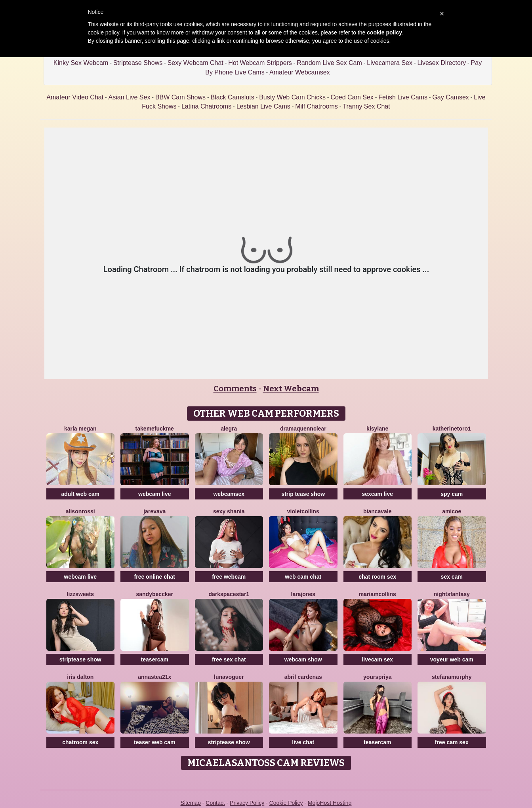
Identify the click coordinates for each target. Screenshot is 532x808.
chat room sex (377, 577)
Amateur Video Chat (75, 97)
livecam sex (377, 659)
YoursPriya (378, 677)
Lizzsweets (80, 594)
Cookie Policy (286, 803)
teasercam (155, 659)
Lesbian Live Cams (263, 106)
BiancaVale (378, 511)
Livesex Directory (441, 63)
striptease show (80, 659)
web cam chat (303, 577)
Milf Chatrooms (317, 106)
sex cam (452, 577)
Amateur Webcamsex (300, 72)
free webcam (229, 577)
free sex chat (229, 659)
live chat (303, 742)
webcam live (155, 494)
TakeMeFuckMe (155, 429)
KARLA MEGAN (80, 429)
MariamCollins (378, 594)
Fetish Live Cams (403, 97)
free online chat (155, 577)
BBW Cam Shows (180, 97)
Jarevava (154, 511)
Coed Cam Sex (352, 97)
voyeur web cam (452, 659)
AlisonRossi (80, 511)
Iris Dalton (80, 677)
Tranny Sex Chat (366, 106)
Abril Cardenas (303, 677)
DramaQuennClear (303, 429)
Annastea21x (154, 677)
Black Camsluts (232, 97)
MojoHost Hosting (330, 803)
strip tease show (303, 494)
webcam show (303, 659)
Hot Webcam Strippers (260, 63)
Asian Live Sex (130, 97)
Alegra (229, 429)
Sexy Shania (229, 511)
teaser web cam (154, 742)
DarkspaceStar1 (229, 594)
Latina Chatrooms (206, 106)
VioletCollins (303, 511)
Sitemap (191, 803)
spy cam (452, 494)
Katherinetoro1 (452, 429)
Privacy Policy (247, 803)
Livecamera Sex (390, 63)
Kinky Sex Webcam (81, 63)
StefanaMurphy (452, 677)
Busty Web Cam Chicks (292, 97)
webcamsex (229, 494)
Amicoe (452, 511)
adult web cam (80, 494)
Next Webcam (291, 389)
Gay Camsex (450, 97)
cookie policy (384, 32)
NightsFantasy (452, 594)
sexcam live (377, 494)
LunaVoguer (229, 677)
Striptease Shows (138, 63)
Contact (215, 803)
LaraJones (303, 594)
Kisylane (377, 429)
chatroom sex (80, 742)
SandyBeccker (155, 594)
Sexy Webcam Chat (195, 63)
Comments (235, 389)
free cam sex (452, 742)
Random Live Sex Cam (329, 63)
